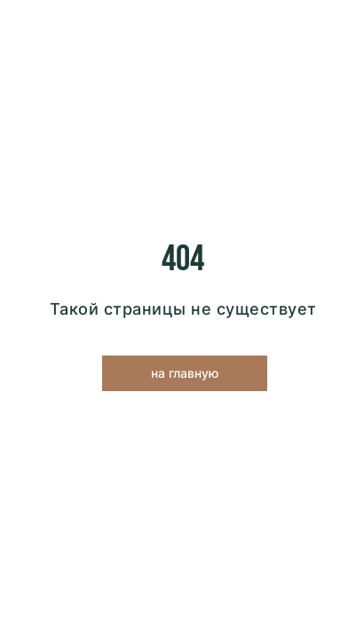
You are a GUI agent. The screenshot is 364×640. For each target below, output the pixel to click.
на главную (185, 373)
